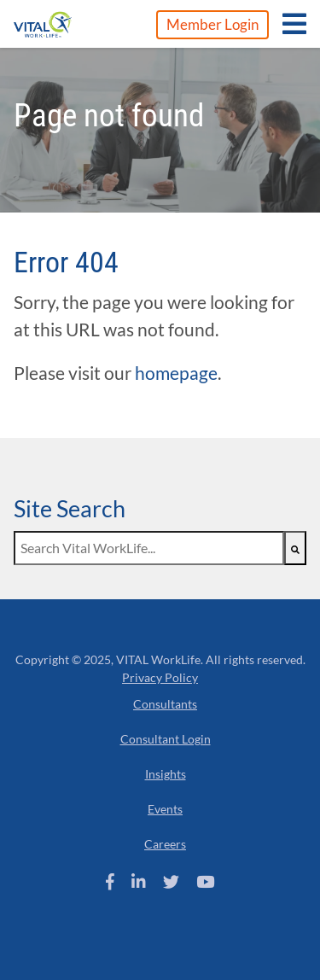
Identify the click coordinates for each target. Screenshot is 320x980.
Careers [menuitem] (165, 844)
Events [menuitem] (165, 809)
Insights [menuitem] (166, 774)
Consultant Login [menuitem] (166, 739)
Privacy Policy (160, 677)
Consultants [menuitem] (165, 704)
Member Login (212, 24)
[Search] (295, 548)
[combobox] (149, 548)
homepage (176, 373)
